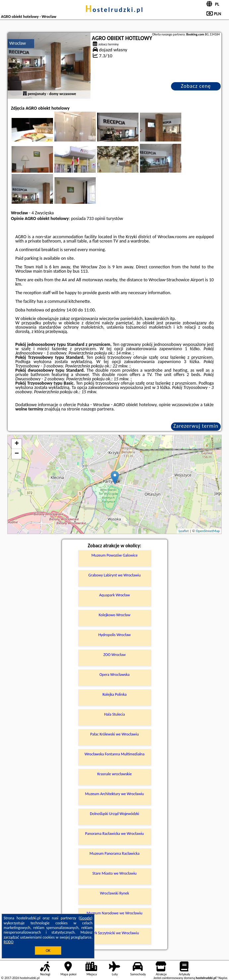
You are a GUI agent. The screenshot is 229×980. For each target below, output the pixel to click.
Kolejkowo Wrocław (115, 615)
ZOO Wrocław (114, 655)
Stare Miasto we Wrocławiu (114, 873)
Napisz (223, 978)
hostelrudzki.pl (114, 10)
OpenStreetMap (208, 531)
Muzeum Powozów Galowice (114, 555)
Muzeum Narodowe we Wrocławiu (114, 913)
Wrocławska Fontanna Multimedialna (114, 754)
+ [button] (17, 444)
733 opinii (96, 218)
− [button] (17, 454)
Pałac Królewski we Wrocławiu (114, 734)
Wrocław (18, 43)
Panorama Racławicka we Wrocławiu (114, 834)
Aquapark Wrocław (114, 595)
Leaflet (184, 531)
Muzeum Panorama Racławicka (114, 853)
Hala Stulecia (114, 714)
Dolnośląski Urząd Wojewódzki (114, 814)
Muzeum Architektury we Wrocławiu (115, 794)
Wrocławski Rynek (115, 893)
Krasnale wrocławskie (115, 774)
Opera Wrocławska (114, 675)
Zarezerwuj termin (196, 426)
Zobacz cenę (196, 86)
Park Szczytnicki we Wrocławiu (114, 933)
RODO (9, 942)
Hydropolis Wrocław (115, 635)
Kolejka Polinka (114, 694)
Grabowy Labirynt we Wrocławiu (114, 575)
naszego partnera (97, 409)
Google (86, 918)
